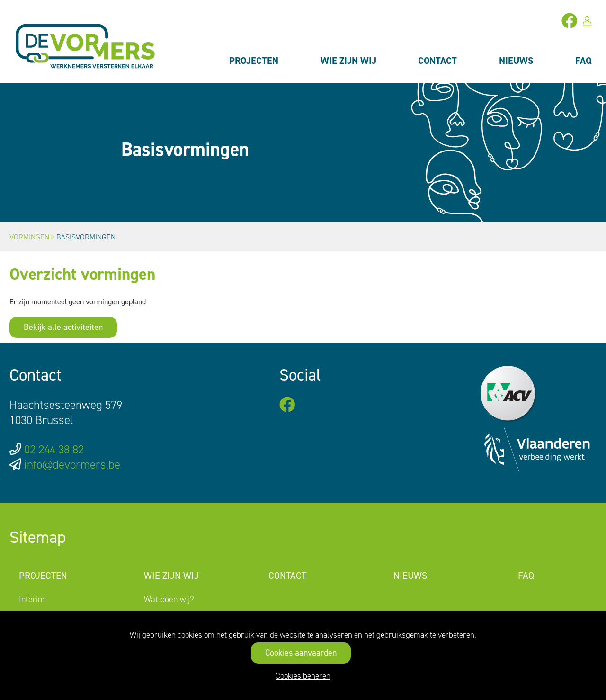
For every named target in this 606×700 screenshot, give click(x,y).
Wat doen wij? (169, 599)
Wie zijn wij (348, 61)
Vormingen (29, 237)
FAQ (584, 61)
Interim (32, 599)
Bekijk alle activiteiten (63, 327)
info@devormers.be (72, 465)
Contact (437, 61)
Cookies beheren (303, 676)
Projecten (254, 61)
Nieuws (516, 61)
